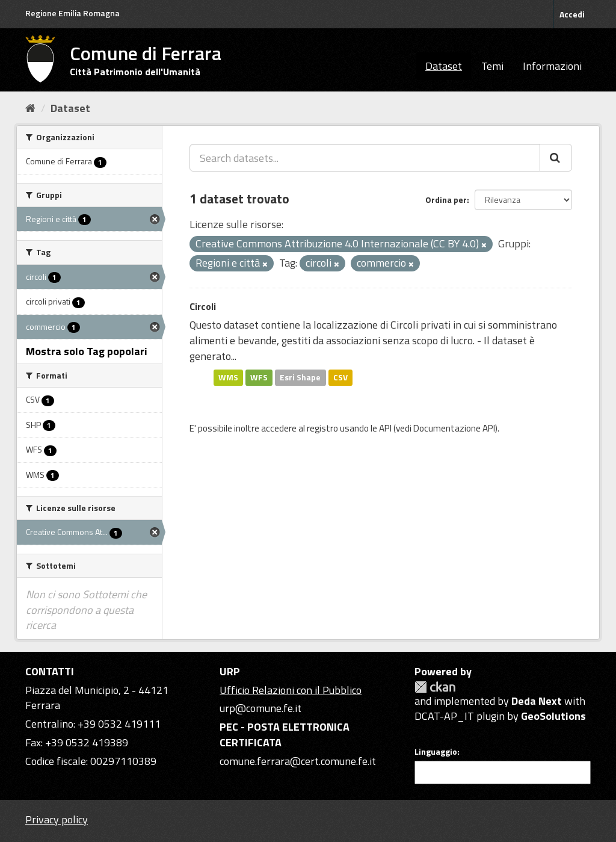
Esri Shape (300, 377)
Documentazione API (454, 428)
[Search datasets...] (365, 158)
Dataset (444, 66)
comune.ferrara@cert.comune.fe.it (298, 761)
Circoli (203, 306)
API (385, 428)
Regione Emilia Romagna (72, 13)
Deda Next (537, 701)
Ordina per (446, 200)
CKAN (435, 687)
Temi (492, 66)
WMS (228, 377)
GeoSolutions (553, 716)
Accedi (572, 14)
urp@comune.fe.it (260, 708)
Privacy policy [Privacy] (57, 819)
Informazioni (552, 66)
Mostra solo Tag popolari (87, 351)
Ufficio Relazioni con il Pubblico (291, 690)
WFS (259, 377)
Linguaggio (436, 752)
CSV (340, 377)
